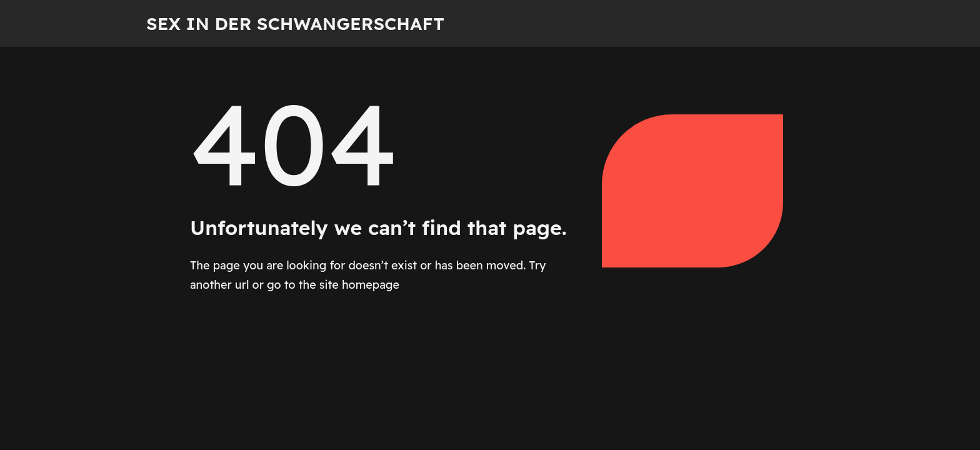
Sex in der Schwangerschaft (295, 23)
